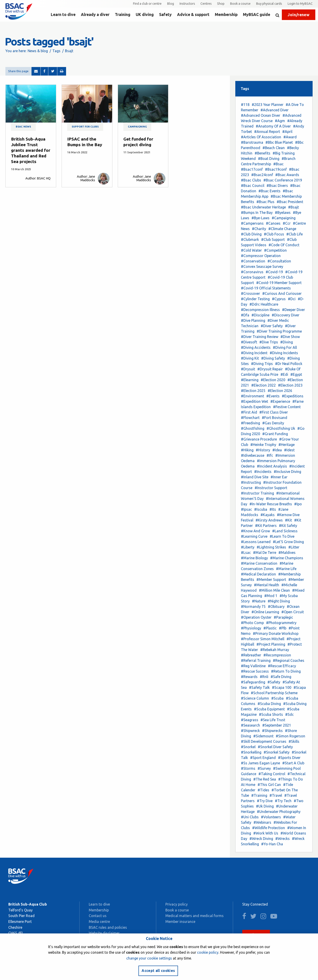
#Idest (289, 450)
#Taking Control (272, 774)
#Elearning (250, 380)
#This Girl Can (269, 785)
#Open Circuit (293, 612)
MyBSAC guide (257, 15)
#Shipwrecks (272, 731)
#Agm (280, 121)
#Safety (274, 682)
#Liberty (248, 547)
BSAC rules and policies (108, 927)
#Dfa (245, 315)
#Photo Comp (252, 623)
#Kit (288, 520)
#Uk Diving (265, 806)
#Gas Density (273, 423)
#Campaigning (284, 218)
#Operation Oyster (256, 617)
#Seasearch (250, 725)
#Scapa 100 (282, 687)
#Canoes (273, 223)
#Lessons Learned (256, 542)
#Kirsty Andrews (269, 520)
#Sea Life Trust (273, 720)
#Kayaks (268, 515)
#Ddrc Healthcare (264, 304)
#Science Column (255, 698)
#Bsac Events (269, 191)
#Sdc (289, 714)
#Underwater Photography (279, 812)
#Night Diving (279, 601)
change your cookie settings (149, 958)
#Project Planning (271, 644)
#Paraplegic (283, 617)
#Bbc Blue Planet (279, 142)
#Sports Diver (289, 758)
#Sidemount (263, 736)
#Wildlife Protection (269, 828)
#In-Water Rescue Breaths (271, 504)
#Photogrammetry (281, 623)
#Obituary (276, 606)
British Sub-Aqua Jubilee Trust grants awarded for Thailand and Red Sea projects (31, 150)
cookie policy (208, 952)
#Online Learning (265, 612)
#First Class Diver (274, 412)
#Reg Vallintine (253, 666)
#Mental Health (267, 585)
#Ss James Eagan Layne (260, 763)
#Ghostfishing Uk (281, 428)
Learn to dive (63, 15)
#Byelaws (283, 213)
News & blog (38, 51)
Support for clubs (85, 127)
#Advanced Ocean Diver (261, 115)
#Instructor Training (257, 493)
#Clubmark (250, 239)
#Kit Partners (266, 526)
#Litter (294, 547)
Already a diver (95, 15)
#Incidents (263, 472)
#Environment (252, 396)
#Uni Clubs (250, 817)
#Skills (294, 741)
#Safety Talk (259, 687)
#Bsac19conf (276, 169)
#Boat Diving (269, 159)
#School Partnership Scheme (274, 693)
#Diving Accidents (256, 347)
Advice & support (193, 15)
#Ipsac (246, 509)
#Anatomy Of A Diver (273, 126)
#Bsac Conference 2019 (283, 180)
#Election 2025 (253, 391)
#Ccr (287, 223)
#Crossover (250, 293)
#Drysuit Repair (270, 369)
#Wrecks (282, 839)
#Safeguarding (253, 682)
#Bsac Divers (277, 186)
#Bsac (278, 164)
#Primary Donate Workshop (276, 633)
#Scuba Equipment (269, 709)
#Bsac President (290, 202)
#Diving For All (285, 347)
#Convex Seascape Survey (262, 266)
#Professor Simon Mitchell (263, 639)
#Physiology (251, 628)
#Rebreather (251, 655)
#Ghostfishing (253, 428)
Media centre (99, 922)
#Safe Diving (281, 677)
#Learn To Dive (282, 536)
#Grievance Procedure (259, 439)
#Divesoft (249, 342)
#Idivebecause (253, 455)
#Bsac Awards (287, 175)
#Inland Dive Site (255, 477)
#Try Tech (283, 801)
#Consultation (279, 261)
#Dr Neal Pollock (289, 364)
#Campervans (252, 223)
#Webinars (262, 822)
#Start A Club (293, 763)
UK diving (145, 15)
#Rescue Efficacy (282, 666)
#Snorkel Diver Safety (275, 747)
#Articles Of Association (261, 137)
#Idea (277, 450)
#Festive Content (287, 407)
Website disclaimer (104, 933)
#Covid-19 (274, 272)
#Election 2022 (264, 385)
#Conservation (253, 261)
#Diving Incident (254, 353)
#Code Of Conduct (284, 245)
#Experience (280, 401)
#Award (290, 137)
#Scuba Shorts (271, 714)
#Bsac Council (253, 186)
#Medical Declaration (258, 574)
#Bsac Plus (265, 202)
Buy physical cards (269, 4)
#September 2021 (277, 725)
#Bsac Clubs (251, 180)
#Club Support (273, 239)
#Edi (284, 374)
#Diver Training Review (260, 337)
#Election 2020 (273, 380)
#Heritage (287, 445)
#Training (259, 795)
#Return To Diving (286, 671)
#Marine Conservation (259, 563)
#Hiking (247, 450)
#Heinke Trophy (263, 445)
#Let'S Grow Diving (288, 542)
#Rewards (249, 677)
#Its (273, 509)
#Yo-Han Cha (272, 844)
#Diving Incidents (284, 353)
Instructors (187, 4)
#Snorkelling (251, 752)
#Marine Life (286, 569)
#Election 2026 (280, 391)
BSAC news (23, 127)
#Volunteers (271, 817)
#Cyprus (279, 299)
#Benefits (262, 153)
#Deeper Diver (294, 310)
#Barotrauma (252, 142)
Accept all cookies (158, 971)
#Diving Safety (273, 358)
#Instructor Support (271, 488)
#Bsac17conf (252, 169)
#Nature (259, 601)
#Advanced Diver (275, 110)
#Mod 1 (271, 596)
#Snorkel (248, 747)
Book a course (240, 4)
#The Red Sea (265, 779)
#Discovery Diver (286, 315)
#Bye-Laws (260, 218)
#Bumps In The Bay (257, 213)
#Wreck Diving (261, 839)
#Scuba (277, 698)
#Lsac (246, 553)
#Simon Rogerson (290, 736)
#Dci (292, 299)
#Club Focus (274, 234)
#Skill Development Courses (264, 741)
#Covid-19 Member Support (279, 283)
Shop (221, 4)
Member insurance (180, 922)
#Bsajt (294, 207)
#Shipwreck (250, 731)
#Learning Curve (254, 536)
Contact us (98, 916)
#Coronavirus (252, 272)
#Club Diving (251, 234)
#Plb (283, 628)
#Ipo (298, 504)
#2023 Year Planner (268, 105)
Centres (206, 4)
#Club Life (295, 234)
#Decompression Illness (260, 310)
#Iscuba (261, 509)
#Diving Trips (262, 364)
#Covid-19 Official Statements (266, 288)
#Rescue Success (255, 671)
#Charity (259, 229)
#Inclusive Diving (287, 472)
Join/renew (299, 15)
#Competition (275, 250)
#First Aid (249, 412)
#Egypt (296, 374)
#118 (245, 105)
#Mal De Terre (265, 553)
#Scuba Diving (269, 704)
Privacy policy (177, 904)
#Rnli (264, 677)
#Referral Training (256, 660)
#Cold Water (251, 250)
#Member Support (271, 579)
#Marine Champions (287, 558)
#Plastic (270, 628)
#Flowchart (250, 418)
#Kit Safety (288, 526)
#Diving (287, 342)
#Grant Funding (275, 434)
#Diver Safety (272, 326)
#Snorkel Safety (277, 752)
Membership (226, 15)
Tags (56, 51)
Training (123, 15)
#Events (273, 396)
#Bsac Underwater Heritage (263, 207)
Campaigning (137, 127)
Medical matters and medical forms (195, 916)
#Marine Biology (254, 558)
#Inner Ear (279, 477)
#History (263, 450)
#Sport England (263, 758)
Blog (170, 4)
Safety (165, 15)
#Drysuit (248, 369)
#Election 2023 (290, 385)
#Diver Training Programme (279, 331)
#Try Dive (265, 801)
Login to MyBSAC (300, 4)
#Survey (264, 768)
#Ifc (270, 455)
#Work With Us (266, 833)
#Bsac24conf (262, 175)
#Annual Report (267, 132)
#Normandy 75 (253, 606)
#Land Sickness (285, 531)
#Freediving (250, 423)
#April (287, 132)
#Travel (276, 795)
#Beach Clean (274, 148)
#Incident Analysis (272, 466)
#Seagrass (250, 720)
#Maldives (287, 553)
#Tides (263, 790)
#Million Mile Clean (274, 590)
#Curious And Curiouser (282, 293)
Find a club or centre (147, 4)
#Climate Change (282, 229)
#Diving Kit (250, 358)
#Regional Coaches (289, 660)
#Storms (248, 768)
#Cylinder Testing (255, 299)
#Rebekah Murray (275, 650)
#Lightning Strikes (271, 547)
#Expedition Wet (255, 401)
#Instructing (251, 482)
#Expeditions (293, 396)
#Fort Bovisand (275, 418)
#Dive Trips (269, 342)
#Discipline (260, 315)
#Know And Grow (255, 531)
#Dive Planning (253, 320)
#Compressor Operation (261, 256)
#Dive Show (290, 337)
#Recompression (277, 655)
